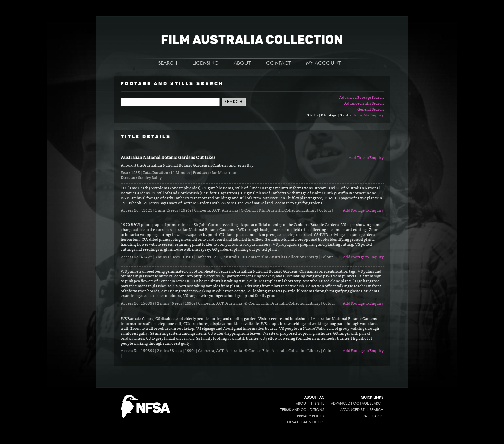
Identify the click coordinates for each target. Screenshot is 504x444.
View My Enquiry (369, 115)
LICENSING (206, 63)
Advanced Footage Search (361, 98)
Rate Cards (373, 416)
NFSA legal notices (306, 422)
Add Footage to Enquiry (363, 211)
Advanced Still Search (362, 410)
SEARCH (168, 63)
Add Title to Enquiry (366, 158)
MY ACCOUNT (324, 63)
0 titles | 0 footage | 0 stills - (330, 115)
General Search (370, 110)
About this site (310, 404)
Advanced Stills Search (364, 104)
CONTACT (279, 63)
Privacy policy (311, 416)
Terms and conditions (302, 410)
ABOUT (242, 63)
